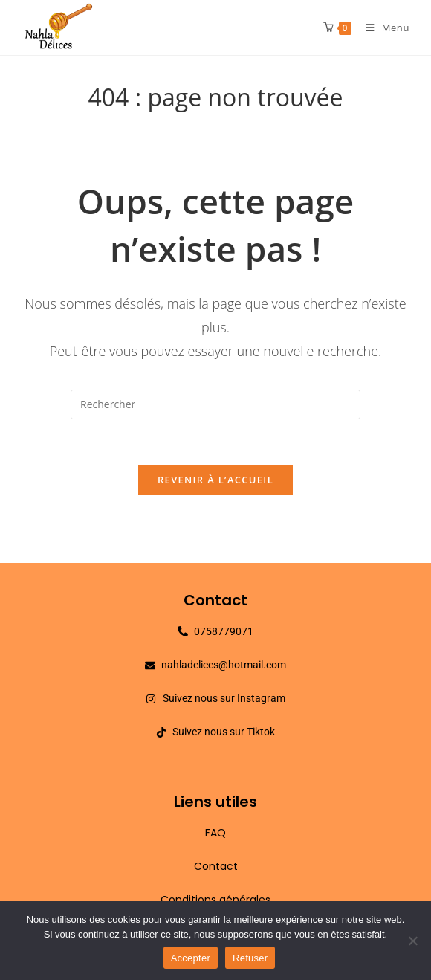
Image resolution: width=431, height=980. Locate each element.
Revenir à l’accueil (215, 480)
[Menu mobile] (382, 28)
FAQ (215, 833)
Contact (216, 866)
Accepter (191, 958)
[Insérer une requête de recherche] (215, 404)
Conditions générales (215, 900)
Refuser (250, 958)
